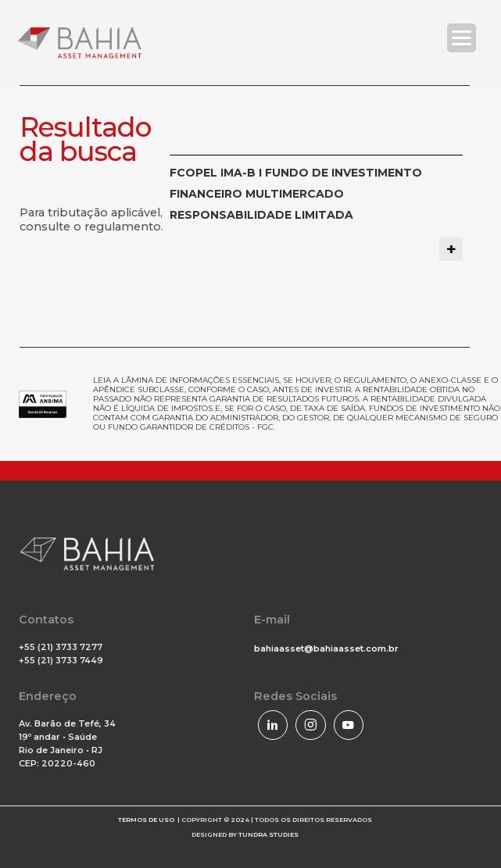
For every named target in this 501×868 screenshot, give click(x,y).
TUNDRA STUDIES (268, 834)
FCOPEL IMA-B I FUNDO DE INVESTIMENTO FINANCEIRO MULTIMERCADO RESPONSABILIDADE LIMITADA (296, 194)
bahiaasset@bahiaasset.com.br (326, 648)
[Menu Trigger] (462, 38)
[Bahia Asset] (80, 43)
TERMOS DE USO (146, 820)
